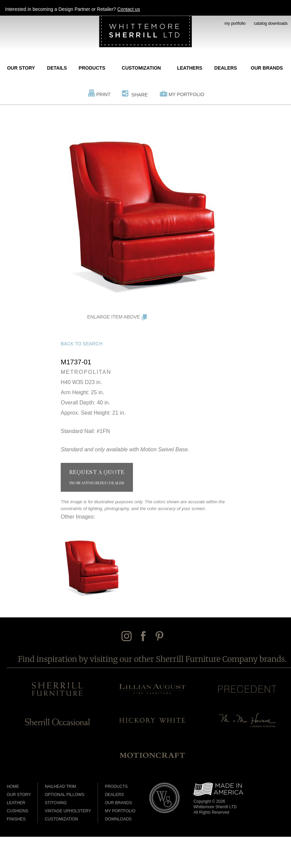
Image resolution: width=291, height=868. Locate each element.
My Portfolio (186, 94)
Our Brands (267, 68)
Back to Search (82, 344)
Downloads (118, 819)
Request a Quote (97, 477)
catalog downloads (271, 23)
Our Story (21, 68)
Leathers (190, 68)
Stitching (56, 803)
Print (103, 94)
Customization (141, 68)
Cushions (17, 811)
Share (139, 95)
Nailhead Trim (60, 786)
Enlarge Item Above (114, 317)
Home (13, 786)
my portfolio (235, 23)
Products (92, 68)
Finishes (16, 819)
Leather (16, 803)
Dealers (226, 68)
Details (57, 68)
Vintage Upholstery (68, 811)
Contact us (129, 9)
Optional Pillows (65, 795)
